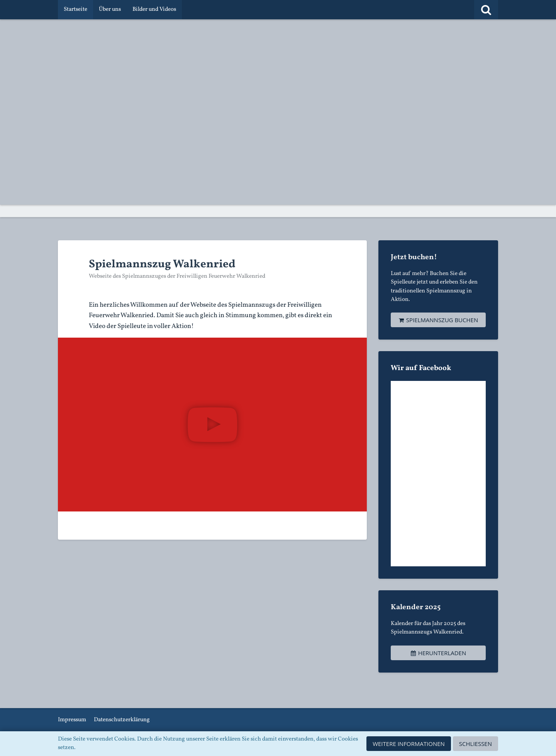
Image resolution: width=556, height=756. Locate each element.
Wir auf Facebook (421, 368)
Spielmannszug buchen (438, 320)
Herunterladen (438, 653)
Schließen (475, 744)
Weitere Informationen (409, 744)
